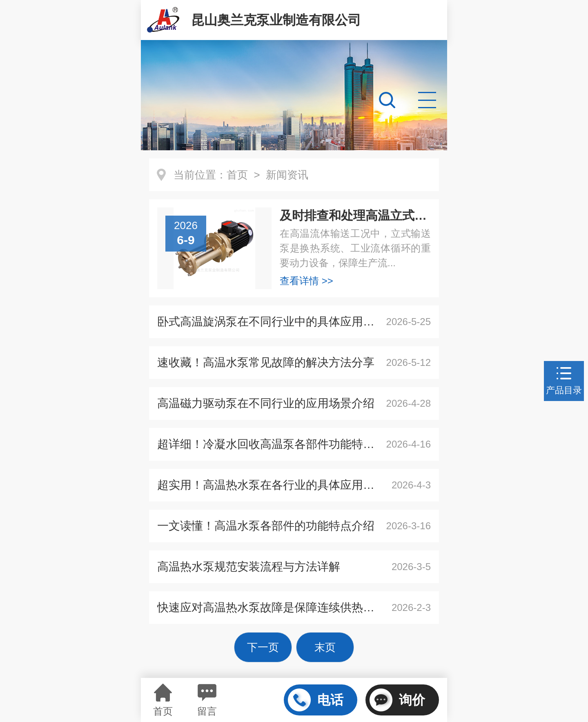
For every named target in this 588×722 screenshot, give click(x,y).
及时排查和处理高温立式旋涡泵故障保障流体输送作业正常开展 (355, 215)
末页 (325, 647)
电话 (316, 700)
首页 (237, 175)
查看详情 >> (306, 281)
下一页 (263, 647)
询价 (397, 700)
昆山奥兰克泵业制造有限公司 (276, 20)
